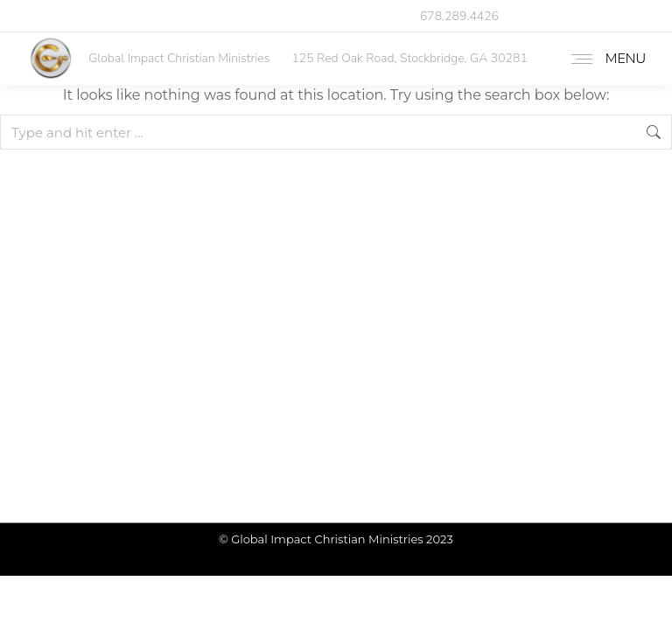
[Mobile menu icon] (604, 59)
